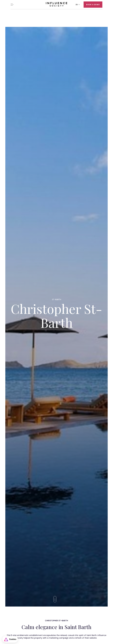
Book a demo (93, 5)
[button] (78, 5)
